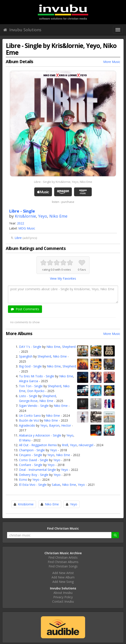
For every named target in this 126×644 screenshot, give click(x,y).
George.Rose (28, 401)
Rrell (65, 445)
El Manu (25, 440)
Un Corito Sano (30, 416)
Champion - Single (32, 450)
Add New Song (63, 582)
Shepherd (69, 347)
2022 (21, 223)
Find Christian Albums (63, 562)
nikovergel (86, 445)
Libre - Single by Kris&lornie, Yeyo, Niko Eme (63, 182)
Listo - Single (28, 396)
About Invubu (63, 593)
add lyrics (30, 238)
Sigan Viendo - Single (34, 406)
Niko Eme (58, 216)
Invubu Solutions (22, 30)
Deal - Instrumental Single (37, 470)
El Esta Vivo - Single (33, 485)
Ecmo (23, 480)
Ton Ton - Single (31, 386)
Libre (18, 238)
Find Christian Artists (63, 557)
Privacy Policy (63, 597)
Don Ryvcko (36, 391)
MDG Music (27, 228)
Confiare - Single (31, 465)
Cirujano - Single (31, 455)
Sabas (56, 485)
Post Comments (25, 309)
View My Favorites (63, 278)
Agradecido (27, 425)
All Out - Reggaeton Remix (38, 445)
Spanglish (26, 356)
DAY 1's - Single (30, 347)
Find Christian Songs (63, 566)
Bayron (54, 425)
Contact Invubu (63, 601)
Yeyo (43, 216)
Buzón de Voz (29, 420)
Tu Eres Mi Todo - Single (37, 376)
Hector (66, 425)
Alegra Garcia (29, 381)
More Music (112, 62)
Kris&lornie (25, 216)
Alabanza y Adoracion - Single (40, 435)
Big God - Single (30, 366)
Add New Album (63, 577)
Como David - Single (34, 460)
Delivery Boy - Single (34, 475)
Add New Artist (63, 573)
